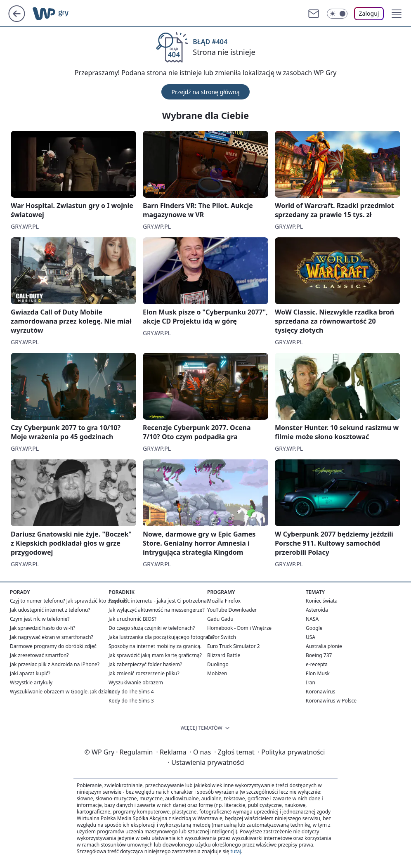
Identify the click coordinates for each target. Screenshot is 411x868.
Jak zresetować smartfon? (39, 655)
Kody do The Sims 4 (131, 692)
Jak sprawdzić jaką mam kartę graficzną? (155, 655)
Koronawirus (320, 692)
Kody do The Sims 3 (131, 701)
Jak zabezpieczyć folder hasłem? (145, 664)
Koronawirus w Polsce (331, 701)
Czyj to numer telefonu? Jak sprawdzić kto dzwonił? (69, 601)
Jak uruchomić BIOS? (132, 619)
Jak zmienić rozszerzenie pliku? (144, 673)
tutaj (236, 851)
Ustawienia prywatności (206, 762)
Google (314, 628)
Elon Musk (318, 673)
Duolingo (218, 664)
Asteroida (317, 610)
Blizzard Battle (224, 655)
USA (311, 637)
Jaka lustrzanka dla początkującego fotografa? (162, 637)
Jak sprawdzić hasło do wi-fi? (43, 628)
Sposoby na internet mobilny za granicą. (155, 646)
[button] (397, 14)
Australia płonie (324, 646)
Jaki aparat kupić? (30, 673)
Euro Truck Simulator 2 (234, 646)
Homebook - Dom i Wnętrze (239, 628)
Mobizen (217, 673)
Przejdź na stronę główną (205, 92)
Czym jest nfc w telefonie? (40, 619)
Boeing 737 (319, 655)
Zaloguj (369, 13)
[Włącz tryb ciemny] (337, 14)
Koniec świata (322, 601)
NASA (312, 619)
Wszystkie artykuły (31, 682)
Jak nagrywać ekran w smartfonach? (52, 637)
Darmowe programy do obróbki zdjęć (53, 646)
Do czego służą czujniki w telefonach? (152, 628)
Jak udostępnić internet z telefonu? (50, 610)
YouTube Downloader (232, 610)
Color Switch (222, 637)
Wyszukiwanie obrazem (136, 682)
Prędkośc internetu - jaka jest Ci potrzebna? (159, 601)
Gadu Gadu (220, 619)
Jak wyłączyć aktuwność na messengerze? (157, 610)
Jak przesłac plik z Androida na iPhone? (55, 664)
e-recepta (317, 664)
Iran (311, 682)
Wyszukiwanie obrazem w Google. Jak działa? (62, 692)
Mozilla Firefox (224, 601)
